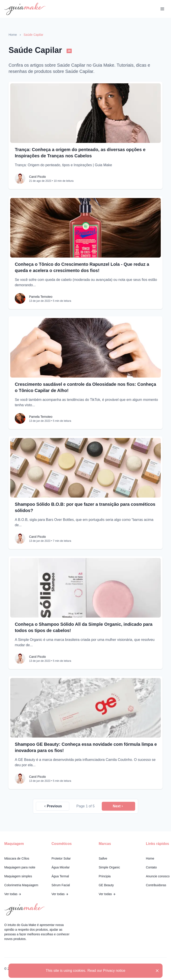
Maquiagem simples (18, 876)
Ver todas (13, 894)
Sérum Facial (61, 885)
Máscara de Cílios (17, 858)
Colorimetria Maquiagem (21, 885)
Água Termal (60, 876)
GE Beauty (106, 885)
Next (119, 806)
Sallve (103, 858)
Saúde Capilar (34, 35)
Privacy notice (114, 971)
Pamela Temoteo (41, 297)
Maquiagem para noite (20, 867)
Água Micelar (61, 867)
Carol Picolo (37, 177)
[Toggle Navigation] (162, 9)
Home (13, 35)
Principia (105, 876)
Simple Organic (109, 867)
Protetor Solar (61, 858)
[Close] (157, 971)
